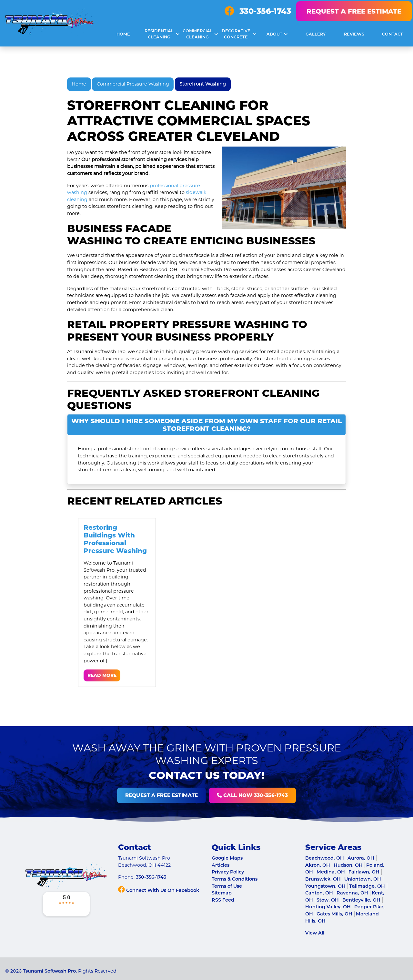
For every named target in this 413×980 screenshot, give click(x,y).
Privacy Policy (228, 872)
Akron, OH (318, 865)
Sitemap (222, 893)
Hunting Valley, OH (328, 907)
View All (315, 933)
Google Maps (227, 858)
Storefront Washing (203, 84)
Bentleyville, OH (361, 900)
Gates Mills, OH (334, 914)
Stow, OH (328, 900)
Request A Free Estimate (354, 11)
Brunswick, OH (323, 879)
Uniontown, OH (363, 879)
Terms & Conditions (235, 879)
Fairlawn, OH (364, 872)
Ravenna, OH (352, 893)
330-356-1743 (265, 11)
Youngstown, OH (325, 886)
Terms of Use (227, 886)
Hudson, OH (348, 865)
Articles (221, 865)
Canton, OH (319, 893)
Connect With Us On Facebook (159, 890)
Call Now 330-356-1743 (217, 795)
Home (79, 84)
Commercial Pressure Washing (133, 84)
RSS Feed (223, 900)
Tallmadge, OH (367, 886)
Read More (102, 675)
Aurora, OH (361, 858)
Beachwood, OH (325, 858)
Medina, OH (331, 872)
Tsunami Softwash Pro (49, 971)
